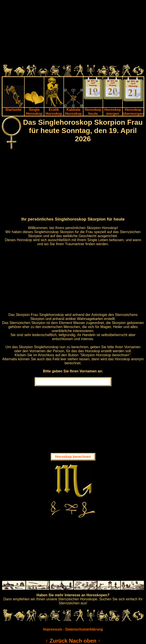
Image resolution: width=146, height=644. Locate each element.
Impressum (53, 629)
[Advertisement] (73, 33)
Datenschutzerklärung (84, 629)
